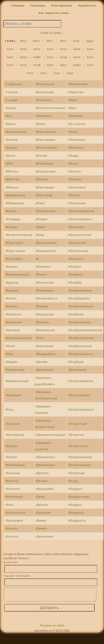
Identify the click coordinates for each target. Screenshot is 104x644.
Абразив (41, 362)
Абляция (41, 219)
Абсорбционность (81, 354)
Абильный (12, 473)
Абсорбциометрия (81, 338)
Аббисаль (12, 187)
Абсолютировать (80, 219)
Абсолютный (77, 243)
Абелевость (13, 314)
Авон (36, 41)
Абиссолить (44, 100)
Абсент (73, 132)
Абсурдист (75, 489)
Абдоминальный (17, 274)
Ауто (43, 73)
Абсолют (74, 195)
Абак (8, 116)
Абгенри (11, 227)
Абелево (11, 306)
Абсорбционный (80, 346)
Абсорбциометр (79, 322)
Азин (10, 49)
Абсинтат (75, 171)
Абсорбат (75, 267)
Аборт (40, 338)
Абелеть (11, 298)
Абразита (42, 473)
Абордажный (45, 314)
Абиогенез (13, 489)
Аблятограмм (45, 187)
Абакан (10, 124)
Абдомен (11, 267)
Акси (37, 49)
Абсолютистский (80, 235)
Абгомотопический (19, 235)
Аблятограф (44, 195)
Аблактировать (46, 132)
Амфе (37, 57)
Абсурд (73, 481)
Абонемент (43, 267)
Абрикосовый (78, 84)
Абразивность (45, 457)
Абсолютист (77, 227)
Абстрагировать (80, 395)
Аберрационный (17, 381)
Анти (90, 57)
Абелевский (13, 322)
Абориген (42, 322)
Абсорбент (76, 274)
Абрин (73, 100)
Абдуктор (12, 282)
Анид (64, 57)
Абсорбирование (80, 290)
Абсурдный (76, 513)
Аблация (41, 179)
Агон (76, 41)
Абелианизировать (19, 338)
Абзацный (12, 424)
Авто (50, 41)
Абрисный (75, 116)
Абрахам (42, 505)
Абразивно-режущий (50, 435)
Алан (50, 49)
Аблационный (45, 171)
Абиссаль (12, 536)
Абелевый (12, 330)
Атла (30, 73)
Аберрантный (15, 370)
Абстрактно (76, 435)
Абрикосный (44, 536)
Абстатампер (77, 370)
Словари (18, 6)
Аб (37, 259)
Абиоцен (11, 528)
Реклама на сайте (52, 628)
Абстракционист (80, 465)
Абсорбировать (79, 298)
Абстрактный (77, 424)
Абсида (73, 156)
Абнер (40, 235)
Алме (77, 49)
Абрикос (41, 528)
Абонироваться (46, 298)
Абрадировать (46, 354)
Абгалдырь (13, 219)
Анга (50, 57)
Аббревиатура (15, 195)
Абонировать (45, 290)
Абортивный (44, 346)
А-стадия (11, 100)
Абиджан (11, 446)
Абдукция (12, 290)
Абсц (23, 41)
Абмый (40, 227)
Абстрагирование (81, 381)
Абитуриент (44, 116)
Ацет (57, 73)
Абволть (11, 211)
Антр (23, 65)
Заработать (87, 6)
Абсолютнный (78, 251)
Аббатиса (12, 171)
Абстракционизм (80, 457)
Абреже (41, 520)
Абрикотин (76, 92)
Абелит (10, 346)
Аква (23, 49)
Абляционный (45, 211)
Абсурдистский (79, 497)
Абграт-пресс (14, 243)
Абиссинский (45, 92)
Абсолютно (76, 259)
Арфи (77, 65)
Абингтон (12, 481)
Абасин (10, 156)
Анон (77, 57)
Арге (50, 65)
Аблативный (44, 163)
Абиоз (9, 505)
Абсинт (73, 163)
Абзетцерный (15, 435)
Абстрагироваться (81, 409)
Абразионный (45, 465)
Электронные (62, 6)
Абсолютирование (81, 211)
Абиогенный (14, 497)
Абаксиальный (15, 132)
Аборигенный (45, 330)
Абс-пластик (77, 124)
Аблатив (41, 156)
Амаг (10, 57)
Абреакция (43, 513)
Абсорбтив (76, 314)
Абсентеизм (77, 140)
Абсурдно (75, 505)
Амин (24, 57)
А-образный (14, 84)
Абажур (10, 108)
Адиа (90, 41)
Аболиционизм (46, 243)
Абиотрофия (14, 520)
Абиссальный (45, 84)
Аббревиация (15, 203)
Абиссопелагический (50, 108)
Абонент (41, 274)
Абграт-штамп (15, 251)
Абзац (9, 409)
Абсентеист (76, 147)
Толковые (38, 6)
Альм (90, 49)
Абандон (11, 147)
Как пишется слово (54, 13)
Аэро (70, 73)
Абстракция (76, 473)
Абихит (41, 124)
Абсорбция (76, 362)
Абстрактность (79, 446)
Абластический (46, 147)
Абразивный (44, 370)
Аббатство (12, 179)
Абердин (11, 362)
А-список (11, 92)
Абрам (40, 497)
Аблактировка (45, 140)
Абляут (40, 203)
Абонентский (45, 282)
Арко (63, 65)
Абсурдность (77, 520)
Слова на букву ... (52, 33)
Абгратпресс (14, 259)
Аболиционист (46, 251)
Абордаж (42, 306)
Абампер (11, 140)
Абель (9, 354)
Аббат (9, 163)
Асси (90, 65)
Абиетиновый (15, 465)
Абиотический (15, 513)
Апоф (37, 65)
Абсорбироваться (81, 306)
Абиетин (11, 457)
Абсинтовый (77, 187)
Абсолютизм (77, 203)
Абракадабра (45, 489)
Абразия (41, 481)
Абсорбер (75, 282)
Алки (63, 49)
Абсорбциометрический (85, 330)
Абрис (73, 108)
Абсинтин (75, 179)
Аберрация (13, 395)
